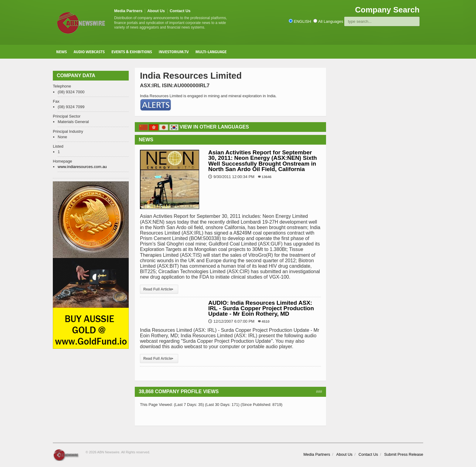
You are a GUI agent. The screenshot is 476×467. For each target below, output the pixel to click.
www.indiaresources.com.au (82, 167)
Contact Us (180, 11)
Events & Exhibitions (132, 52)
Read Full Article (159, 289)
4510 (266, 321)
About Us (156, 11)
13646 (267, 177)
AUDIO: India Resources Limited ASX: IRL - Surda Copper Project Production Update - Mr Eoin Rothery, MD (261, 308)
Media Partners (128, 11)
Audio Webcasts (89, 52)
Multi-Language (211, 52)
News (61, 52)
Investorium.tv (174, 52)
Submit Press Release (404, 454)
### (319, 392)
